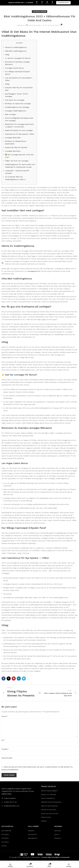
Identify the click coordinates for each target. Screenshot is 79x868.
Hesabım (58, 840)
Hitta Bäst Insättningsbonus (16, 51)
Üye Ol (57, 836)
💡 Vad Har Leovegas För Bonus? (18, 58)
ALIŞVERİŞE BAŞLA (63, 3)
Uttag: (7, 84)
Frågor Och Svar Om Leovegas (17, 161)
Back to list (40, 694)
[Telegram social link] (24, 678)
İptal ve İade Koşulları (50, 808)
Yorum (5, 718)
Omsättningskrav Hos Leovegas (17, 107)
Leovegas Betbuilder (13, 138)
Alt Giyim (5, 840)
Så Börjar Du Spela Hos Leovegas (18, 104)
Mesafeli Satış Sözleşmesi (51, 804)
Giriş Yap (57, 833)
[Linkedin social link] (19, 678)
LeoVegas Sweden (39, 11)
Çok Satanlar (7, 833)
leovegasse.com (34, 271)
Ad (3, 742)
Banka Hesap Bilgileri (49, 793)
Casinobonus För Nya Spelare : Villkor (20, 134)
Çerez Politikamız (48, 800)
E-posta (5, 751)
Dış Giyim (5, 844)
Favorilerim (32, 836)
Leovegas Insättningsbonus (16, 111)
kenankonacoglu (35, 25)
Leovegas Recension (13, 151)
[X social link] (9, 678)
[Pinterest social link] (14, 678)
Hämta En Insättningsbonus (16, 47)
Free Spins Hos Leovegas (15, 100)
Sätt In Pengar (10, 114)
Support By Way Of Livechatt (16, 147)
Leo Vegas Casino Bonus (14, 68)
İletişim (44, 823)
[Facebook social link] (4, 678)
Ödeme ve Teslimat (49, 796)
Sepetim (31, 833)
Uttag (7, 55)
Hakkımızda (46, 819)
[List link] (20, 804)
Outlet (4, 848)
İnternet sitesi (7, 760)
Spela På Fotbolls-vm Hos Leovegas (19, 130)
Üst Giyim (5, 836)
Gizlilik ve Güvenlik (48, 812)
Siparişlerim (33, 840)
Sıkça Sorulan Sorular (50, 815)
